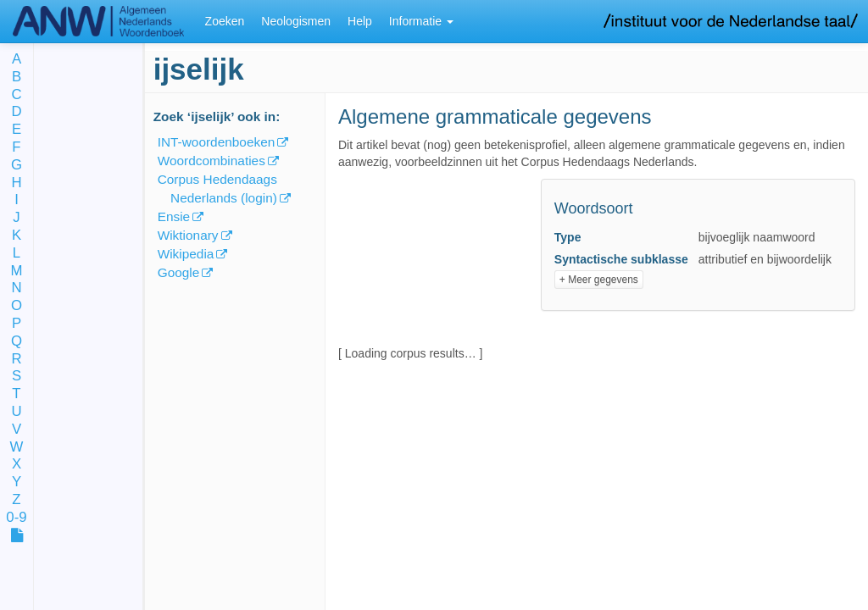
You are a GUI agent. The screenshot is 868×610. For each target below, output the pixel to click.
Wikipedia (186, 254)
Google (179, 272)
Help (360, 21)
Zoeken (225, 21)
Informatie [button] (421, 21)
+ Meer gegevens (599, 280)
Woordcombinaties (211, 161)
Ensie (174, 216)
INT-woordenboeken (217, 142)
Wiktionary (188, 235)
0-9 (16, 518)
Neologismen (296, 21)
